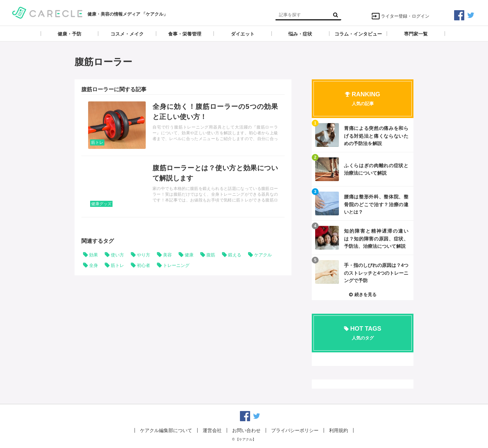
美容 (167, 255)
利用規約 (339, 430)
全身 (94, 265)
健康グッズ (101, 204)
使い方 (117, 255)
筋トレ (97, 142)
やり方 (144, 255)
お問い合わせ (246, 430)
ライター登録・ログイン (400, 16)
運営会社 (212, 430)
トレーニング (176, 265)
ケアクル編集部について (166, 430)
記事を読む (183, 125)
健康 (189, 255)
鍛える (235, 255)
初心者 (144, 265)
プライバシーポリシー (295, 430)
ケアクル (263, 255)
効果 (94, 255)
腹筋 (211, 255)
